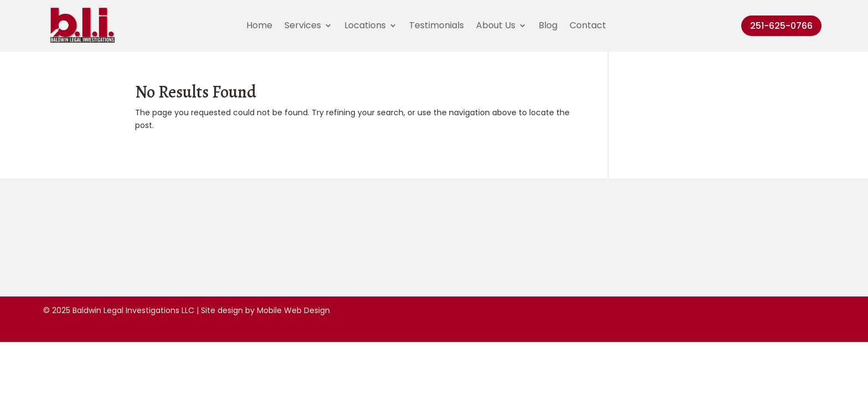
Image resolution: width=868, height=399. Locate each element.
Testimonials (436, 27)
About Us (496, 27)
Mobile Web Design (293, 310)
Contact (588, 27)
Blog (548, 27)
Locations (365, 27)
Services (303, 27)
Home (259, 27)
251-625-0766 (781, 26)
